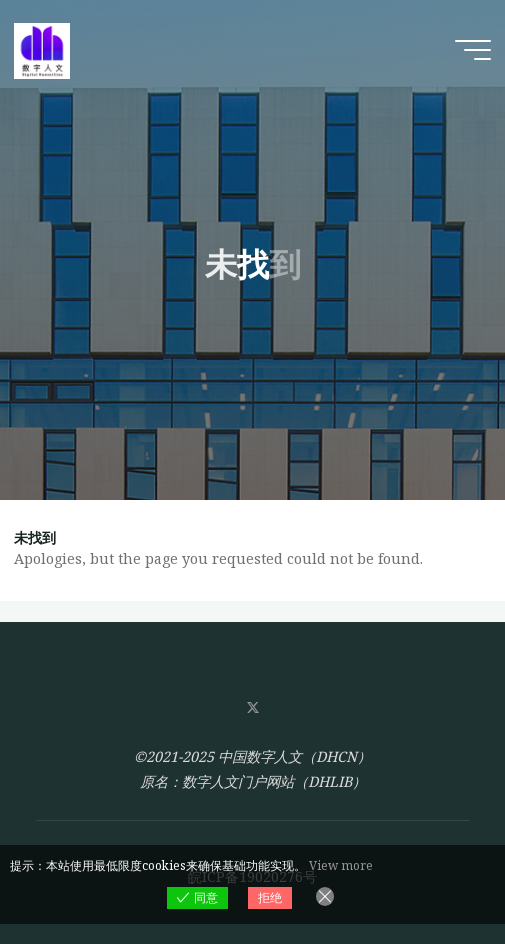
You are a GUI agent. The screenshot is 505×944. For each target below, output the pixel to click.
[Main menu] (473, 50)
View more (341, 865)
